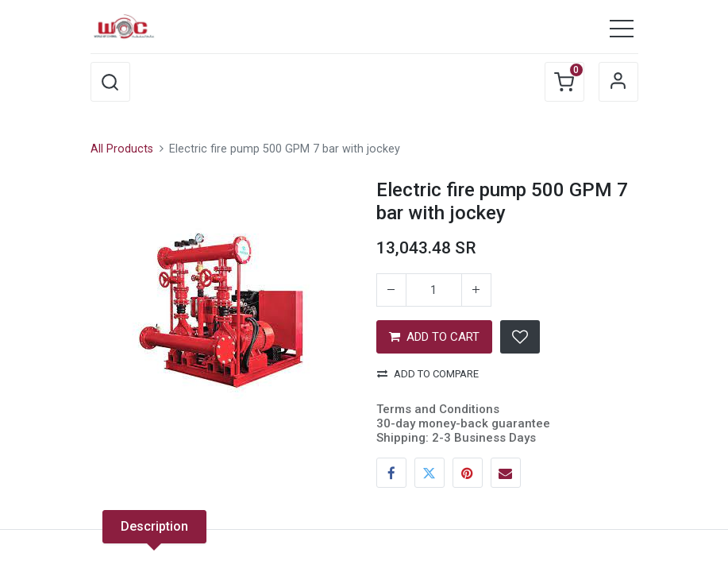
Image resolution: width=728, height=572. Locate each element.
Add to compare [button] (428, 374)
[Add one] (476, 290)
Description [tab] (154, 526)
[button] (110, 82)
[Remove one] (391, 290)
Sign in (618, 82)
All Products (122, 149)
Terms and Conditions (438, 409)
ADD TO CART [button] (434, 337)
